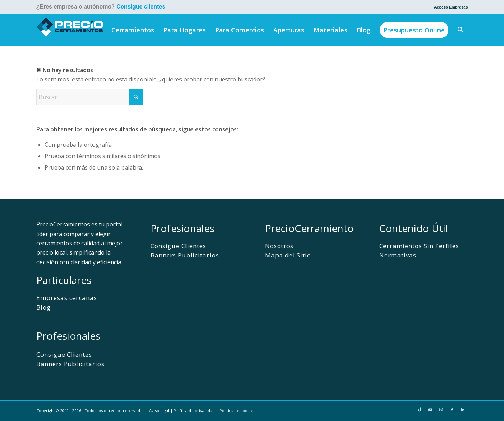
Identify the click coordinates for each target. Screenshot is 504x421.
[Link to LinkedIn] (463, 410)
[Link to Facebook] (452, 410)
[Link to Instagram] (441, 410)
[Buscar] (460, 30)
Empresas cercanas (67, 298)
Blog (44, 307)
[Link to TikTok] (420, 410)
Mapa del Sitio (288, 255)
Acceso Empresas (451, 7)
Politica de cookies (237, 410)
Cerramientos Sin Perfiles (419, 246)
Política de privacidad (194, 410)
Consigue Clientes (64, 354)
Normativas (398, 255)
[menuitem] (449, 7)
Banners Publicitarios (70, 364)
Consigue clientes (141, 7)
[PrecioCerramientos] (70, 30)
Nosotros (279, 246)
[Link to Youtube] (431, 410)
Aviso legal (159, 410)
